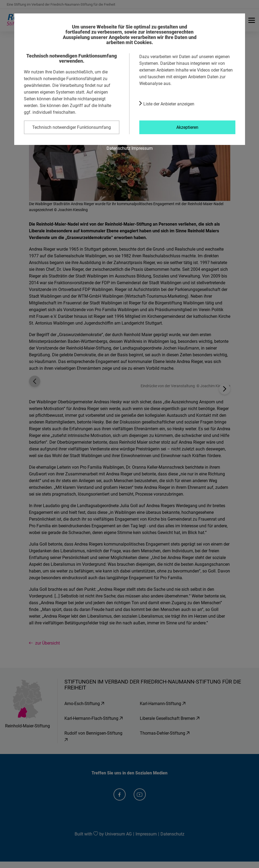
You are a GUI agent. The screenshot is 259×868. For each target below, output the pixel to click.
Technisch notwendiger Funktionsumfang (72, 127)
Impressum (142, 148)
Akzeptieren (187, 127)
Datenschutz (118, 148)
